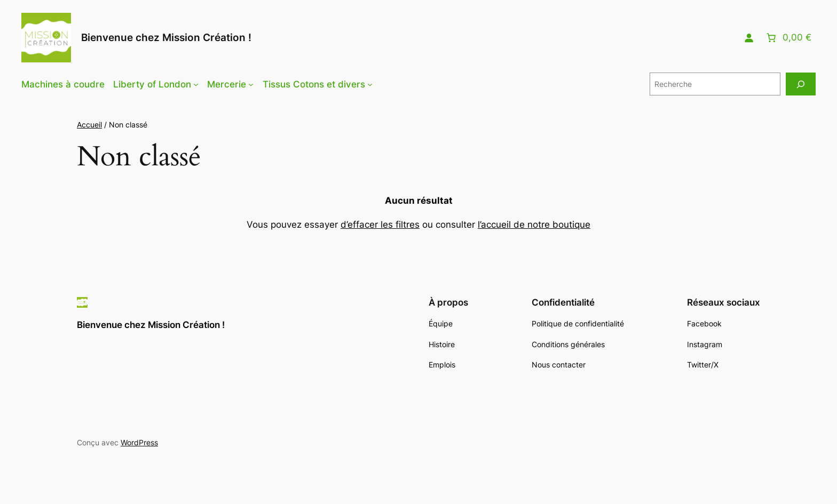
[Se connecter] (749, 38)
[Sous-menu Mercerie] (251, 84)
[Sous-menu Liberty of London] (196, 84)
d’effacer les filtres (380, 225)
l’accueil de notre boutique (534, 225)
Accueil (89, 125)
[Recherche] (801, 84)
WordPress (139, 442)
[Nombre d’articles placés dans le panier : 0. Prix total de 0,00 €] (788, 38)
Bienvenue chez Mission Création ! (166, 37)
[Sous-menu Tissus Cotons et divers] (370, 84)
